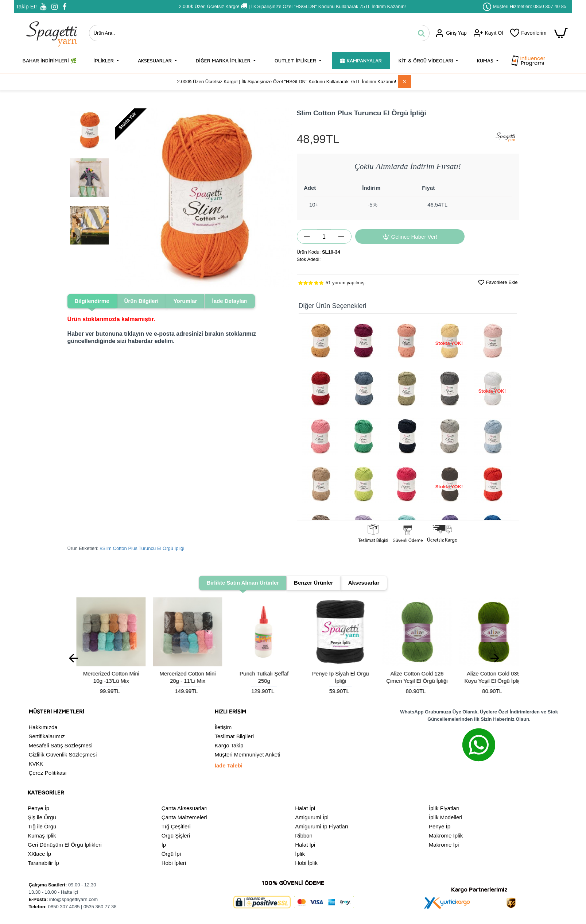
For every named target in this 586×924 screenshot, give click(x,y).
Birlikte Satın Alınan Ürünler (243, 583)
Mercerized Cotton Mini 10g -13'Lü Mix (331, 677)
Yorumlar (185, 301)
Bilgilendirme (92, 301)
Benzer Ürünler (314, 583)
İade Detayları (230, 301)
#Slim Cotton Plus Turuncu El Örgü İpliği (142, 548)
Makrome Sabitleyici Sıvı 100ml (255, 677)
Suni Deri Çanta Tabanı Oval (102, 677)
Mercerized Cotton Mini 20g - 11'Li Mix (408, 677)
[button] (122, 198)
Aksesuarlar (364, 583)
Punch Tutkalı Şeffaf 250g (484, 677)
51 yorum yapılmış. (346, 283)
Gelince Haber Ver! (414, 237)
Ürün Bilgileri (141, 301)
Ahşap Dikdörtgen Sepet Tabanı (178, 677)
